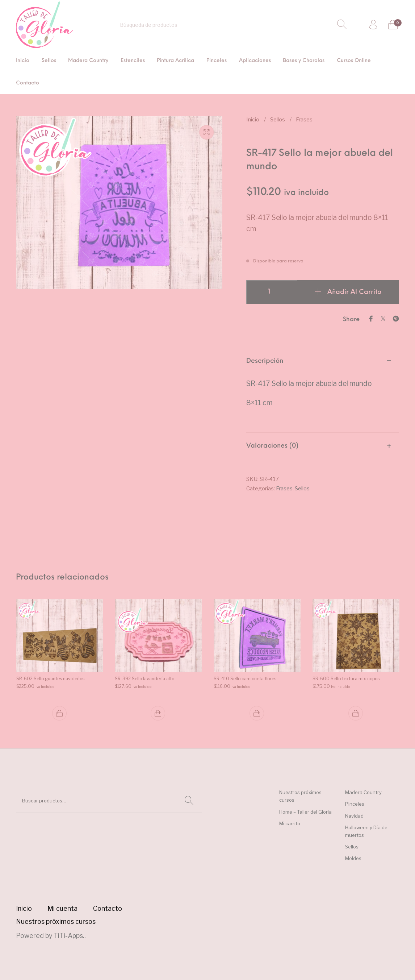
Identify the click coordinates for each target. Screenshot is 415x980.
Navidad (354, 816)
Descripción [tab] (265, 361)
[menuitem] (23, 61)
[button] (59, 713)
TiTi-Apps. (69, 936)
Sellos (278, 119)
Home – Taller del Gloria (305, 812)
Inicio (253, 119)
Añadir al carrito (354, 292)
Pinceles (355, 804)
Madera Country (363, 792)
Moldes (353, 858)
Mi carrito (290, 823)
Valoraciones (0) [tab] (272, 446)
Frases (304, 119)
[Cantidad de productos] (272, 292)
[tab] (323, 390)
